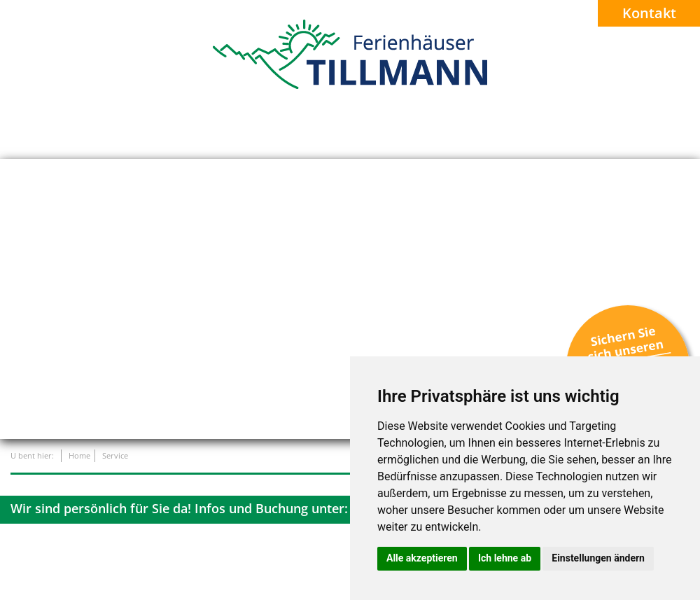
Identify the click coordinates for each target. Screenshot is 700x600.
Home (79, 455)
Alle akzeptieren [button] (422, 558)
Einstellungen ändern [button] (598, 558)
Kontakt (649, 13)
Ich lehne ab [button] (505, 558)
